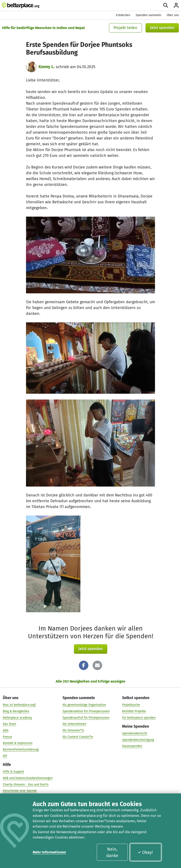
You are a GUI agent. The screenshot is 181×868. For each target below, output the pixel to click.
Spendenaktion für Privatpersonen (86, 711)
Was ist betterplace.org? (19, 705)
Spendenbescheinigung (138, 740)
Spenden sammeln (148, 15)
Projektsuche (131, 705)
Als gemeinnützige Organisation (84, 705)
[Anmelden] (176, 5)
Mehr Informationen (49, 852)
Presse (7, 737)
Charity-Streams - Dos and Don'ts (26, 785)
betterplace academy (17, 718)
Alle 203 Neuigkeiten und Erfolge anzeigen (90, 681)
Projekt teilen (125, 28)
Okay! (145, 852)
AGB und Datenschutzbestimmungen (28, 778)
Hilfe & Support (13, 772)
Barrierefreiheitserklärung (21, 749)
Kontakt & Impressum (18, 743)
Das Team (9, 724)
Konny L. (47, 67)
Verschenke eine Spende (20, 791)
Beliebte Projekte (134, 711)
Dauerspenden (132, 746)
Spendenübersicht (135, 733)
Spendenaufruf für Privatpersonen (86, 718)
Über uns (173, 15)
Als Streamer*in (73, 730)
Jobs (6, 730)
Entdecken (123, 15)
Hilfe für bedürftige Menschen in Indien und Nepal (43, 28)
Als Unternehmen (74, 724)
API (5, 756)
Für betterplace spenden (139, 718)
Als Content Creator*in (78, 737)
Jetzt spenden (162, 28)
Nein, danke (112, 852)
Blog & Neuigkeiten (16, 711)
